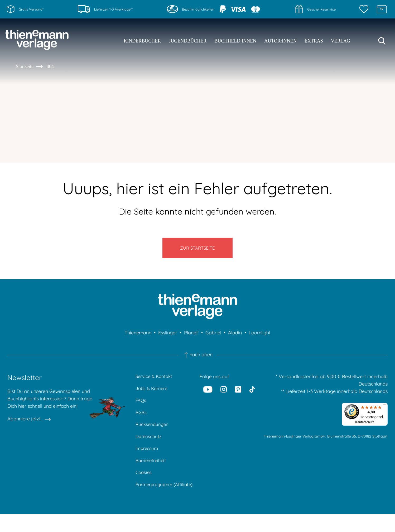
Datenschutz (149, 444)
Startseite (25, 66)
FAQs (141, 406)
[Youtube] (208, 393)
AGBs (141, 418)
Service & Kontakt (155, 380)
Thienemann (138, 337)
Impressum (148, 456)
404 (50, 66)
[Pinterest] (238, 393)
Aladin (235, 337)
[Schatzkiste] (382, 9)
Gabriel (213, 337)
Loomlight (260, 337)
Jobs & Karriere (153, 393)
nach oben (197, 359)
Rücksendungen (153, 431)
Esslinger (168, 337)
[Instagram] (224, 393)
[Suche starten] (382, 41)
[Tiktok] (252, 393)
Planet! (191, 337)
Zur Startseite (198, 250)
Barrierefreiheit (152, 469)
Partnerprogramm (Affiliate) (156, 498)
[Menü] (384, 410)
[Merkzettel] (365, 9)
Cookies (144, 482)
